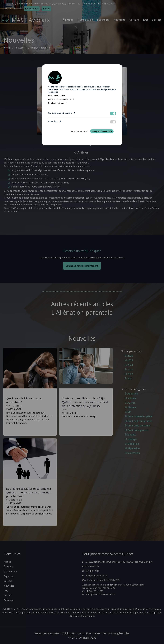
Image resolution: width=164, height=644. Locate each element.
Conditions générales (57, 103)
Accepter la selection (102, 131)
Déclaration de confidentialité (61, 99)
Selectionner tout (79, 131)
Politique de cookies (57, 95)
